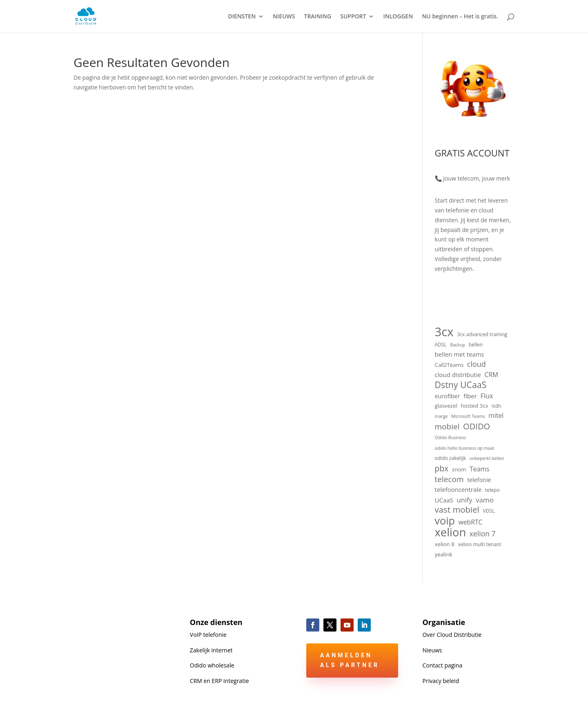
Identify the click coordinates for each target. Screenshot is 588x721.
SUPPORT (353, 17)
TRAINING (318, 17)
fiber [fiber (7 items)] (470, 396)
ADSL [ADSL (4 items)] (441, 345)
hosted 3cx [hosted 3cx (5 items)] (474, 406)
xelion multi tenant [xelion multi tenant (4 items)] (479, 544)
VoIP (208, 635)
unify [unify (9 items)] (464, 500)
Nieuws (432, 650)
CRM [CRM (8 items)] (492, 375)
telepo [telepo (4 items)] (492, 490)
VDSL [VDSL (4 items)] (489, 511)
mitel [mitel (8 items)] (496, 415)
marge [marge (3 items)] (441, 416)
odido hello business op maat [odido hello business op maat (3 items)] (465, 448)
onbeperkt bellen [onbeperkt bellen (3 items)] (487, 458)
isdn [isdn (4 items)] (497, 406)
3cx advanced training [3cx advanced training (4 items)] (482, 334)
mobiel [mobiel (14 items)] (447, 427)
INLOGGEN (398, 17)
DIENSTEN (242, 17)
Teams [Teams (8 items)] (479, 469)
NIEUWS (284, 17)
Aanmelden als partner (350, 660)
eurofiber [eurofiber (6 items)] (448, 396)
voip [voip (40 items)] (445, 521)
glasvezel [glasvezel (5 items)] (446, 406)
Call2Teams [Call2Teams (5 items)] (449, 365)
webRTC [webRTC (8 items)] (471, 522)
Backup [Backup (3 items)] (458, 345)
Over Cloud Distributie (452, 635)
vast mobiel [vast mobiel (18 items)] (457, 510)
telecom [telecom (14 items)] (449, 480)
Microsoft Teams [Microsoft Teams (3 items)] (468, 416)
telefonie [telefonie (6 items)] (479, 480)
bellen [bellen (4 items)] (476, 345)
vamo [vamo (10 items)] (485, 500)
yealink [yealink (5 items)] (444, 554)
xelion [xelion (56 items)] (451, 532)
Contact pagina (442, 665)
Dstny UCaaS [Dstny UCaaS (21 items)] (461, 385)
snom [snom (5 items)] (459, 469)
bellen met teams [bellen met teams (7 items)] (460, 354)
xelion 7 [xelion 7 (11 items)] (483, 534)
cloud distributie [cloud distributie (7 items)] (458, 375)
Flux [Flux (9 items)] (487, 396)
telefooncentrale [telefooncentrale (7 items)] (458, 489)
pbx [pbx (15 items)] (442, 469)
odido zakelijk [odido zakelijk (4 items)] (451, 458)
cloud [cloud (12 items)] (477, 364)
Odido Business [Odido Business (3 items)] (451, 438)
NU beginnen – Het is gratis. (460, 17)
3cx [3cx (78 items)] (444, 332)
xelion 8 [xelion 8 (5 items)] (445, 544)
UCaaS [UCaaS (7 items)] (444, 500)
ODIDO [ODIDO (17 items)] (477, 426)
